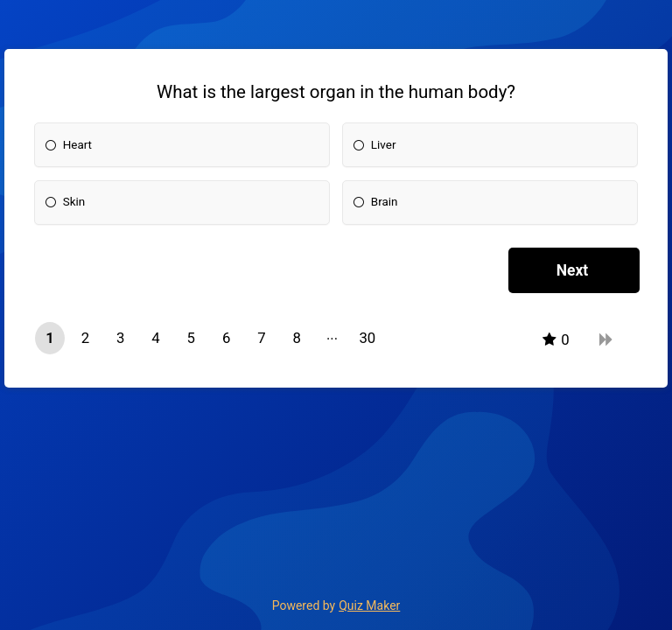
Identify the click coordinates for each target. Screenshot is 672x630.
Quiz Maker (369, 605)
